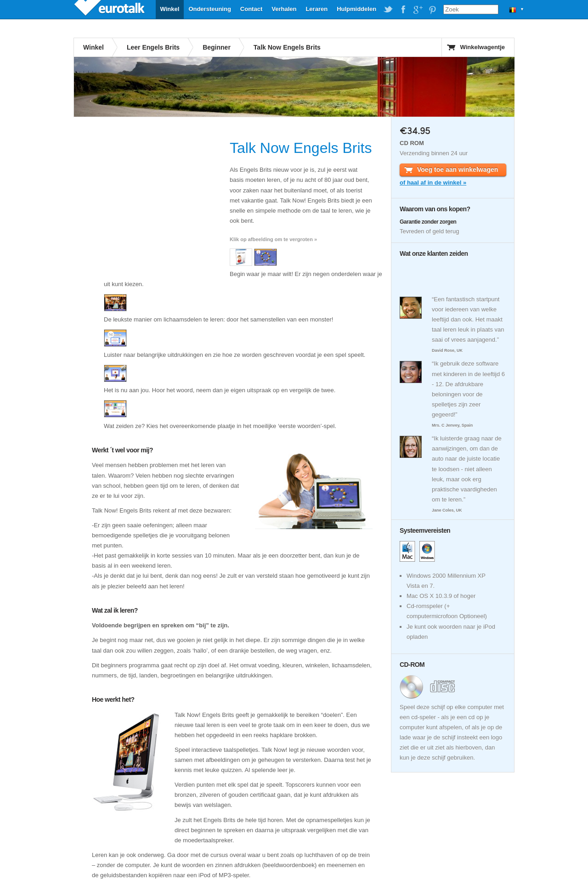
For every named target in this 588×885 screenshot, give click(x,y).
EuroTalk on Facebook (403, 10)
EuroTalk (110, 9)
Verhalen (284, 9)
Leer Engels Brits (153, 47)
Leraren (317, 9)
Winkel (170, 9)
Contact (251, 9)
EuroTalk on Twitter (388, 10)
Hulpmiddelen (356, 9)
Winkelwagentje (483, 47)
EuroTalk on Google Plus (418, 10)
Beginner (217, 47)
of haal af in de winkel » (433, 183)
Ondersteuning (209, 9)
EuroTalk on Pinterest (432, 10)
